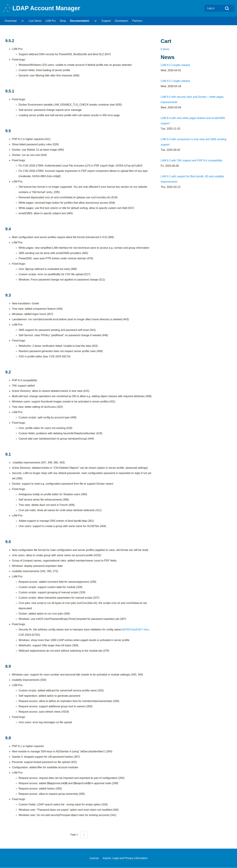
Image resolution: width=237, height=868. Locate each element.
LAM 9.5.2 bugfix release (175, 65)
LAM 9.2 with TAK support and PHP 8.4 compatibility (192, 160)
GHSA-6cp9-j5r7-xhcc (136, 630)
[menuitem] (212, 8)
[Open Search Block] (227, 8)
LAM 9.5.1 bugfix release (175, 81)
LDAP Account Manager (46, 8)
